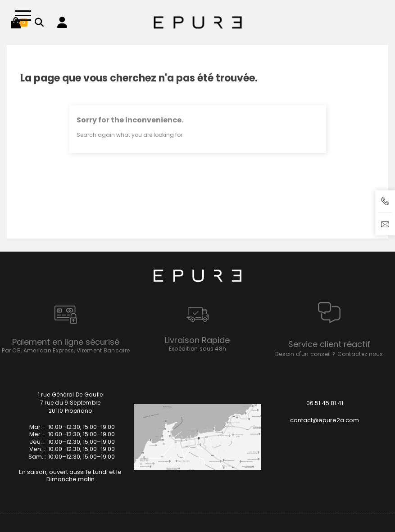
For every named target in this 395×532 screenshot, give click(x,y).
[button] (16, 23)
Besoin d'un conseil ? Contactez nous (329, 354)
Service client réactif (329, 344)
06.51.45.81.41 (325, 403)
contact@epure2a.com (325, 420)
